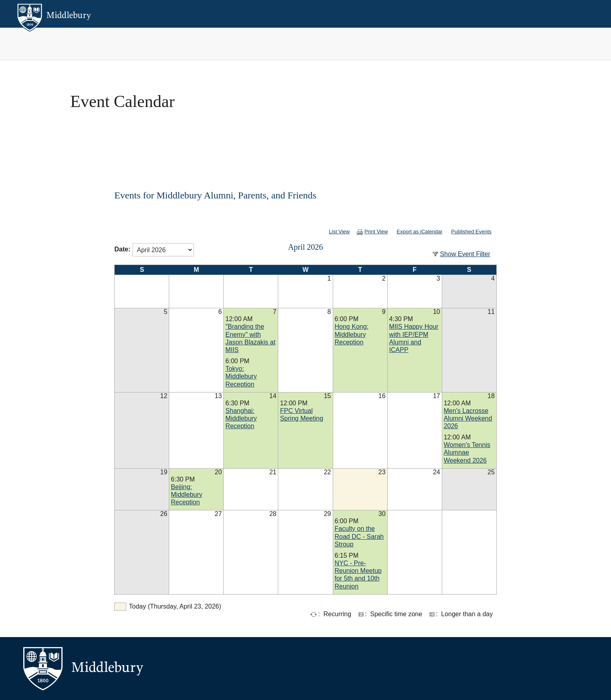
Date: (122, 250)
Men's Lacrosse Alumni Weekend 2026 (468, 418)
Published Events (471, 232)
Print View (364, 232)
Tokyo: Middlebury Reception (241, 376)
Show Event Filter (465, 254)
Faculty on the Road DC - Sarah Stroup (359, 536)
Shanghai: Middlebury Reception (241, 418)
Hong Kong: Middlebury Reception (352, 334)
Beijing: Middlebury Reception (186, 495)
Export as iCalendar (414, 232)
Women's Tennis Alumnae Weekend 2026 (467, 452)
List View (327, 232)
